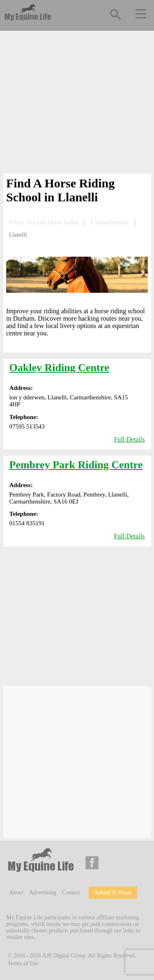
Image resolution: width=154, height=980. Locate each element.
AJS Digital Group (64, 955)
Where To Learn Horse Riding (44, 222)
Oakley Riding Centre (60, 368)
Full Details (129, 439)
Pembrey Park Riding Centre (76, 465)
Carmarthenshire (110, 222)
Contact (71, 892)
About (16, 892)
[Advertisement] (77, 104)
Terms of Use (23, 963)
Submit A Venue (113, 892)
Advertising (43, 892)
